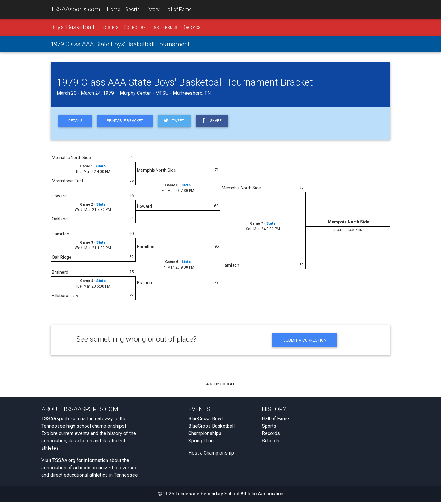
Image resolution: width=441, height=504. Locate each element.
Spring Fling (201, 443)
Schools (271, 443)
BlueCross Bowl (205, 421)
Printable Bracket (128, 122)
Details (76, 122)
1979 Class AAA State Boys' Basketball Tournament (120, 45)
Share (217, 122)
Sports (132, 10)
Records (191, 28)
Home (114, 10)
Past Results (164, 28)
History (152, 10)
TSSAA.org (64, 463)
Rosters (110, 28)
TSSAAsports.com (75, 10)
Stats (101, 168)
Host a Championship (211, 455)
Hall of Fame (178, 10)
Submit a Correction (305, 342)
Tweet (178, 122)
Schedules (135, 28)
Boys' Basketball (72, 28)
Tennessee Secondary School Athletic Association (229, 496)
